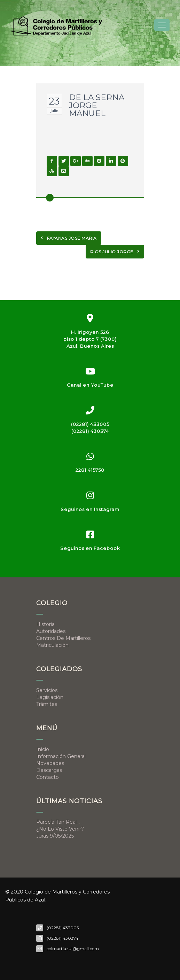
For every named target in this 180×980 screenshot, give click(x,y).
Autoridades (51, 631)
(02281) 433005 (90, 424)
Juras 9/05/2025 (55, 836)
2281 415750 (90, 470)
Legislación (50, 697)
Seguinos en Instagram (90, 509)
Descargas (49, 770)
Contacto (48, 777)
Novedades (50, 763)
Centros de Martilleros (63, 638)
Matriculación (52, 645)
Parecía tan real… (58, 822)
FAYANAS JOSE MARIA (69, 238)
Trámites (47, 704)
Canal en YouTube (90, 385)
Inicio (43, 749)
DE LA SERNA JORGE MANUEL (97, 105)
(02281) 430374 (90, 431)
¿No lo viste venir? (60, 829)
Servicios (47, 690)
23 (54, 101)
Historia (45, 624)
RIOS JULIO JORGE (115, 252)
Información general (61, 756)
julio (54, 111)
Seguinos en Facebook (90, 548)
